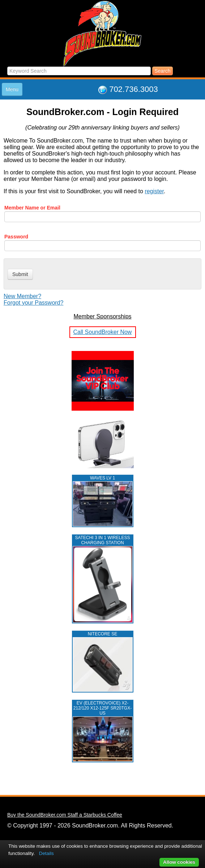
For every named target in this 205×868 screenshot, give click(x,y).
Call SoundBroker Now (103, 332)
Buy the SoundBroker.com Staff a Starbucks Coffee (65, 815)
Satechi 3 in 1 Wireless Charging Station (103, 540)
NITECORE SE (102, 634)
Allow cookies (179, 862)
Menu (12, 89)
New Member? (22, 296)
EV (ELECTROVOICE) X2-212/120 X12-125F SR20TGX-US (102, 708)
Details (46, 853)
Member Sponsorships (102, 316)
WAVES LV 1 (102, 478)
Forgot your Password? (33, 303)
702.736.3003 (134, 89)
